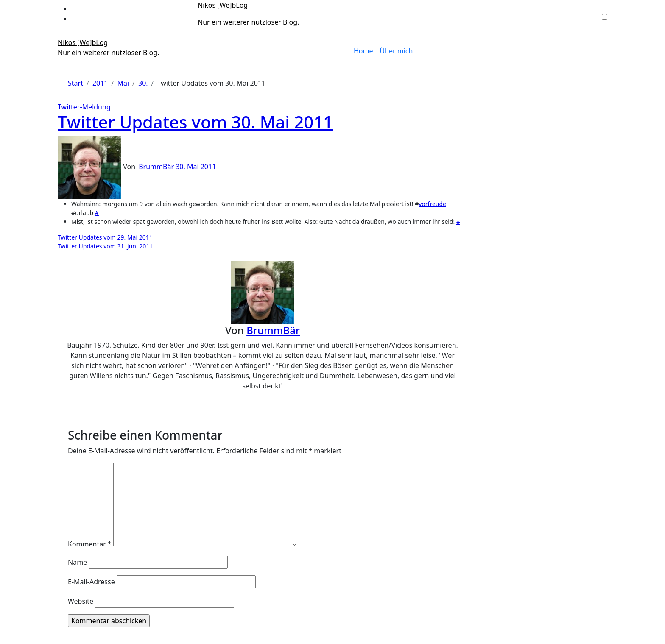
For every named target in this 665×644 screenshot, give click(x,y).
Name (77, 562)
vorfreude (432, 204)
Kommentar (90, 544)
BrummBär (157, 167)
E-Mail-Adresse (91, 582)
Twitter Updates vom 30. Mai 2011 (195, 122)
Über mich (396, 51)
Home (363, 51)
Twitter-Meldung (84, 107)
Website (81, 601)
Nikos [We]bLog (223, 5)
